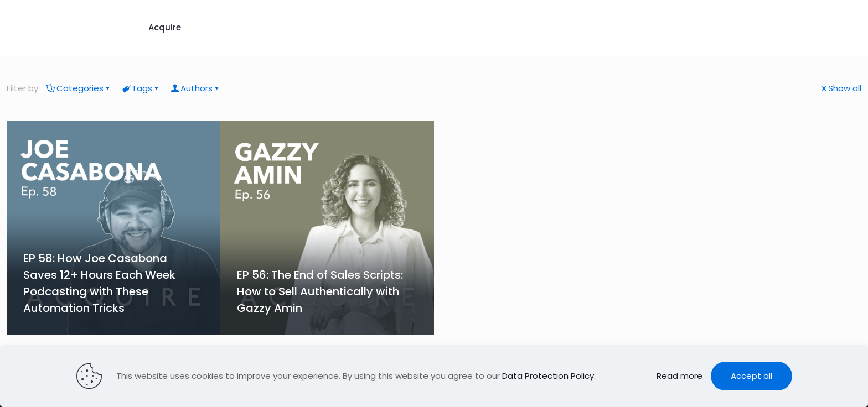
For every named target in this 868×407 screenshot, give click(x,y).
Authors (196, 88)
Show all (841, 88)
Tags (141, 88)
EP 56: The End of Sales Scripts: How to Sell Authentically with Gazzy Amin (320, 291)
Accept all (751, 376)
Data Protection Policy (548, 376)
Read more (680, 376)
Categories (79, 88)
